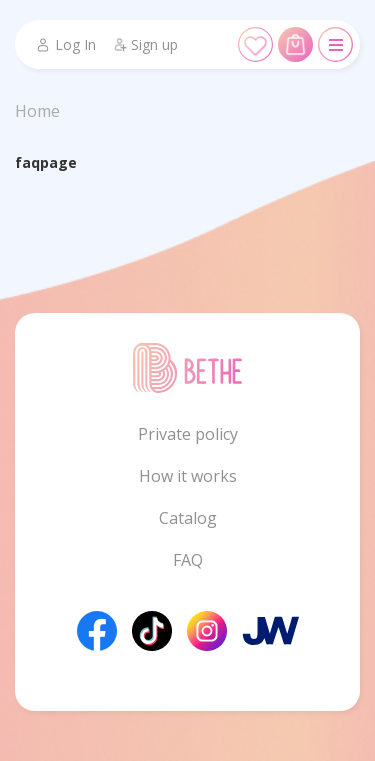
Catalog (188, 518)
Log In (65, 44)
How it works (188, 476)
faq (27, 162)
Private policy (188, 434)
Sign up (145, 44)
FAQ (188, 560)
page (58, 162)
